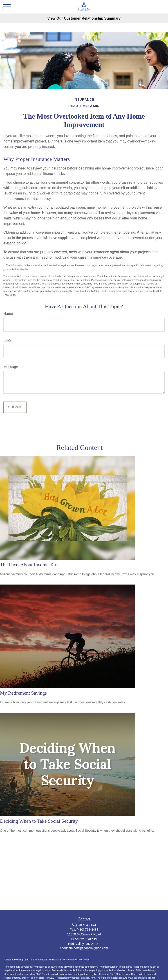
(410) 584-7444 (85, 925)
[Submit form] (15, 407)
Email (8, 340)
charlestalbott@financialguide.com (84, 948)
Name (8, 314)
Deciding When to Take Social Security (39, 821)
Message (11, 367)
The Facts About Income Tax (28, 565)
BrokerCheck (83, 960)
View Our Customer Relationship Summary (84, 18)
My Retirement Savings (23, 693)
